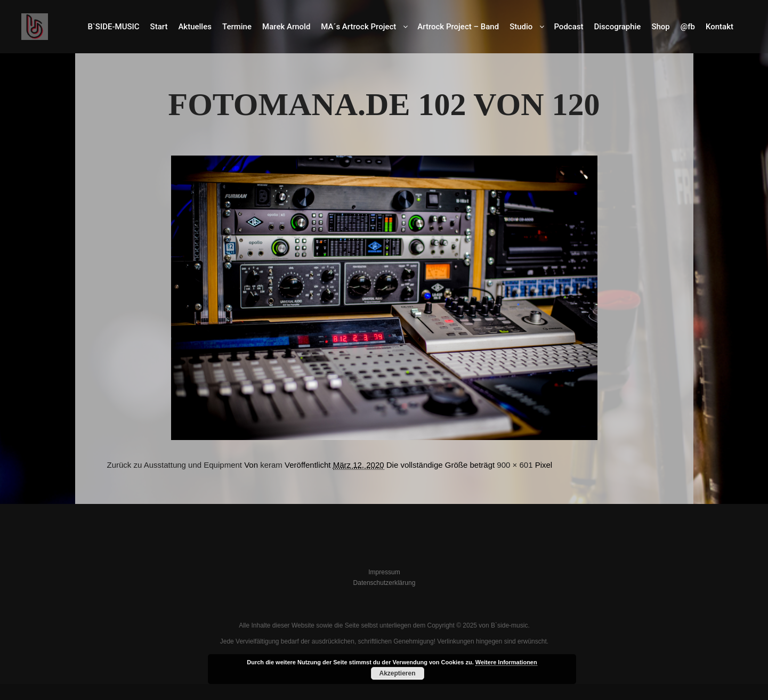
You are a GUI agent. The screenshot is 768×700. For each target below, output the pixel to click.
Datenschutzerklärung (385, 583)
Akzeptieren (397, 673)
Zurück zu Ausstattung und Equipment (175, 465)
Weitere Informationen (506, 662)
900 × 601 (515, 465)
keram (271, 465)
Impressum (384, 572)
